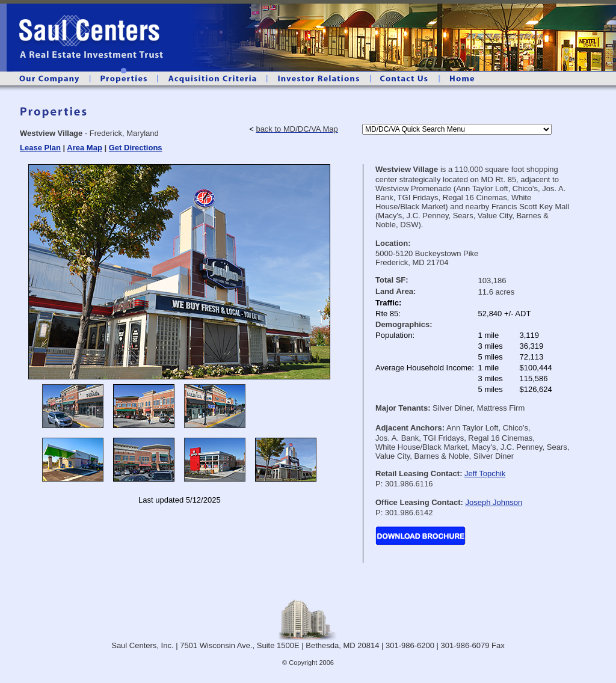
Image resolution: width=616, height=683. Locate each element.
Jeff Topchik (485, 473)
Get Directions (136, 148)
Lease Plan (40, 148)
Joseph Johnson (494, 502)
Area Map (85, 148)
